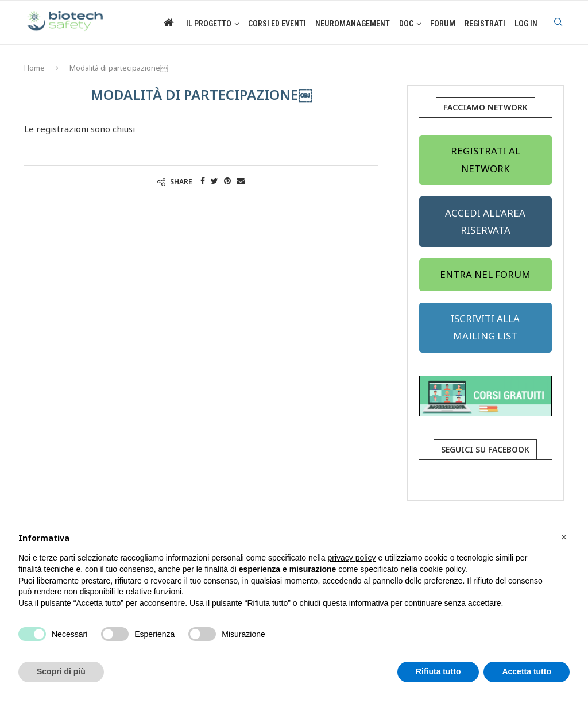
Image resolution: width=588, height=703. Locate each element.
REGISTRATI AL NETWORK (486, 159)
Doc (406, 24)
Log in (526, 24)
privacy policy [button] (352, 558)
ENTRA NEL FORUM (485, 274)
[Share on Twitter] (214, 181)
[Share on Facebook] (203, 181)
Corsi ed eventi (277, 24)
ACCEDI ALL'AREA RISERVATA (485, 221)
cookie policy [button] (442, 569)
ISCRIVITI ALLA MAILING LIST (485, 327)
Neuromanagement (353, 24)
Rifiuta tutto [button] (438, 671)
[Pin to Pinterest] (227, 181)
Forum (443, 24)
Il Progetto (209, 24)
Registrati (485, 24)
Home (34, 68)
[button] (564, 537)
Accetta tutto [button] (527, 671)
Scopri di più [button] (61, 671)
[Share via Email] (241, 181)
